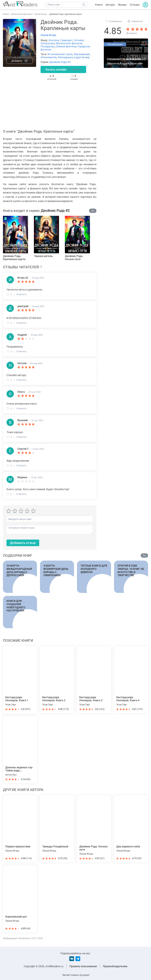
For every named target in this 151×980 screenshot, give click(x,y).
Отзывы (135, 5)
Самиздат (66, 40)
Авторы (110, 5)
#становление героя (60, 54)
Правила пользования (83, 966)
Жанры (122, 5)
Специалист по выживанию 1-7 (126, 59)
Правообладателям (115, 966)
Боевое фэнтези (66, 46)
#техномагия (49, 57)
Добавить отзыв (23, 543)
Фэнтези (54, 40)
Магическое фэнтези (69, 43)
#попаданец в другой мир (74, 57)
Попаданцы (48, 46)
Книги (99, 5)
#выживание (82, 54)
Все (93, 211)
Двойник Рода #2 (60, 62)
